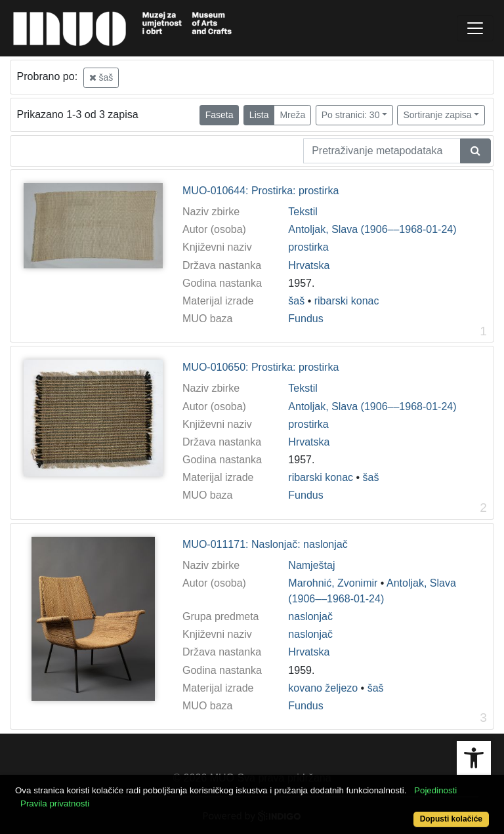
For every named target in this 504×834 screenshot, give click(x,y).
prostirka (308, 247)
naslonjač (310, 616)
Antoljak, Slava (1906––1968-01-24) (372, 229)
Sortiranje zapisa (437, 115)
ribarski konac (347, 301)
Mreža (292, 115)
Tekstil (303, 212)
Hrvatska (309, 265)
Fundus (305, 319)
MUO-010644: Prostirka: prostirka (261, 191)
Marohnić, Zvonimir (333, 583)
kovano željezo (323, 688)
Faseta (220, 115)
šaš (101, 77)
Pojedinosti (435, 790)
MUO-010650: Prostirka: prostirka (261, 367)
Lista (259, 115)
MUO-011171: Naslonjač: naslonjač (265, 544)
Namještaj (311, 565)
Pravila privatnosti (55, 803)
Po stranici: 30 (351, 115)
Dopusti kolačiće (451, 819)
